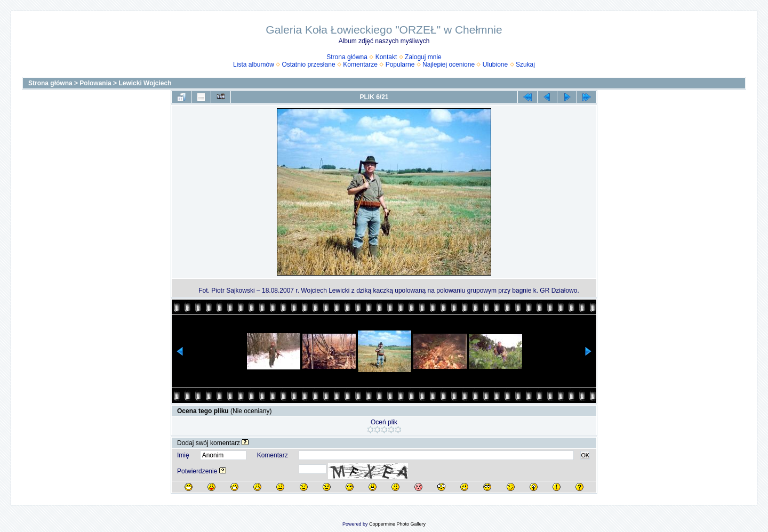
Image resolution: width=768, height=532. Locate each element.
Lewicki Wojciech (145, 83)
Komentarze (360, 65)
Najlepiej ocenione (449, 65)
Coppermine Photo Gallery (397, 524)
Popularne (400, 65)
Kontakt (386, 57)
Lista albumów (254, 65)
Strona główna (347, 57)
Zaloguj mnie (423, 57)
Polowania (95, 83)
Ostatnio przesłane (309, 65)
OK (585, 455)
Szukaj (525, 65)
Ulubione (495, 65)
